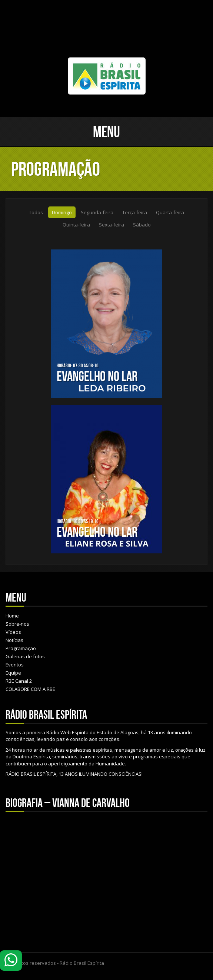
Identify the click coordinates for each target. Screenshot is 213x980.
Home (12, 616)
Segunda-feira (97, 212)
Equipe (13, 673)
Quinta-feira (76, 225)
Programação (21, 648)
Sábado (142, 225)
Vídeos (13, 632)
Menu (106, 132)
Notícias (14, 640)
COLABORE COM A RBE (30, 689)
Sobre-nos (17, 624)
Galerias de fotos (25, 656)
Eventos (15, 665)
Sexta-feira (112, 225)
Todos (36, 212)
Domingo (62, 212)
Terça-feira (135, 212)
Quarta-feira (170, 212)
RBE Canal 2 (19, 681)
